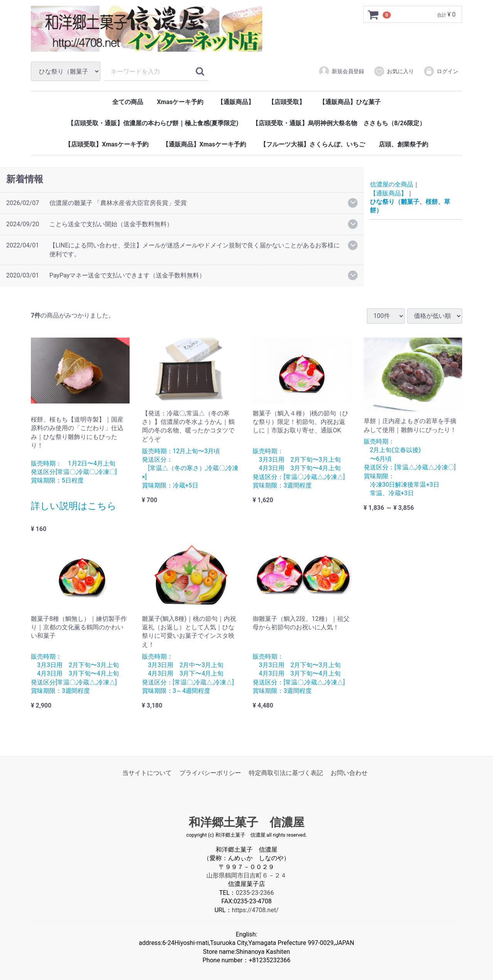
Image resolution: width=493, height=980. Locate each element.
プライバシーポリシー (210, 773)
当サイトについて (147, 773)
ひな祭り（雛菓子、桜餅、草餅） (410, 206)
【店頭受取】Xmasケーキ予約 (107, 144)
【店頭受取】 (287, 102)
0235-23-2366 (255, 893)
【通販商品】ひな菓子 (350, 102)
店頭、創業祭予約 (404, 144)
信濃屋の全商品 (392, 185)
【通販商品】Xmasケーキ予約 (204, 144)
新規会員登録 (341, 71)
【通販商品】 (236, 102)
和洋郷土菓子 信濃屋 (246, 822)
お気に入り (394, 71)
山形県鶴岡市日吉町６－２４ (246, 875)
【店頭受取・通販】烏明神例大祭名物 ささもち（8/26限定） (339, 123)
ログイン (441, 71)
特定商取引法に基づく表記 (286, 773)
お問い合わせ (349, 773)
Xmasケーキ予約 (180, 102)
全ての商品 (128, 102)
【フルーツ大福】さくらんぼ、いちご (312, 144)
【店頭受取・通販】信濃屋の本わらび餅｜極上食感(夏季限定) (153, 123)
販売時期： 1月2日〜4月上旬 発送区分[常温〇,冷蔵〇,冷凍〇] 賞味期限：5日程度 (74, 472)
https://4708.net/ (255, 910)
